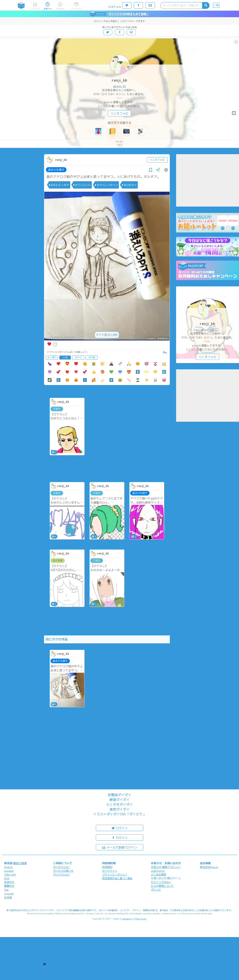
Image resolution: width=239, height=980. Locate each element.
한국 (7, 878)
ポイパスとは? (61, 875)
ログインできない (161, 882)
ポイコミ (156, 890)
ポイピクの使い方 (63, 871)
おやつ (78, 357)
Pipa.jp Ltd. (141, 919)
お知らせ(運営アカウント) (166, 867)
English (8, 867)
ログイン (120, 828)
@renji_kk (120, 86)
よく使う (52, 357)
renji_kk (120, 80)
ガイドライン (110, 871)
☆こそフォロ (120, 113)
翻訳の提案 (20, 863)
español (9, 871)
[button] (44, 964)
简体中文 (9, 882)
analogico (127, 919)
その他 (92, 357)
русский (9, 894)
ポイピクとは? (61, 867)
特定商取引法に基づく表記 (117, 878)
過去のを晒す (56, 170)
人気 (65, 357)
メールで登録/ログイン (120, 847)
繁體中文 (9, 886)
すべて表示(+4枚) (107, 335)
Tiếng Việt (10, 875)
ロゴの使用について (162, 886)
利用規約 (107, 867)
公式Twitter (158, 871)
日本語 (8, 897)
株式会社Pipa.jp (209, 867)
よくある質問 (158, 875)
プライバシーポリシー (115, 875)
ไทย (6, 890)
